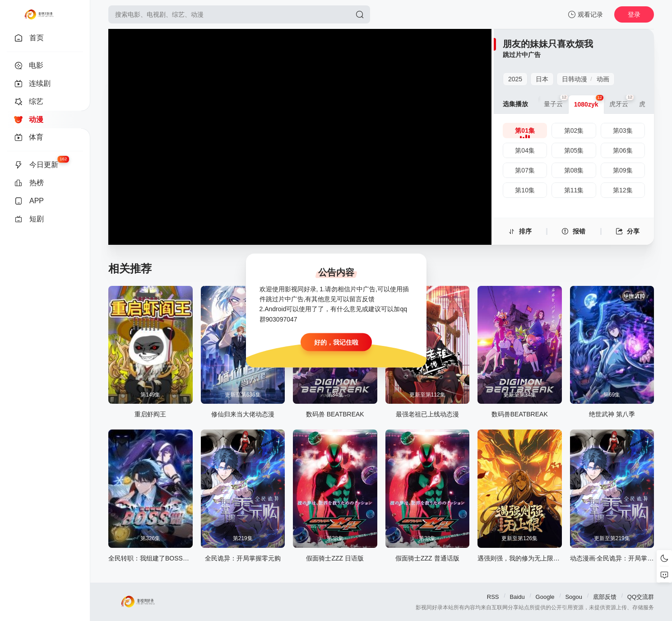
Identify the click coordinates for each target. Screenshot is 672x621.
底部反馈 (605, 597)
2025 (515, 79)
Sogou (574, 597)
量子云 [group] (556, 101)
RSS (493, 597)
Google (545, 597)
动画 (603, 79)
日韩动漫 (575, 79)
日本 (542, 79)
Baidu (517, 597)
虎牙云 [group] (621, 101)
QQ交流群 (641, 597)
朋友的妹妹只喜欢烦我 (548, 44)
